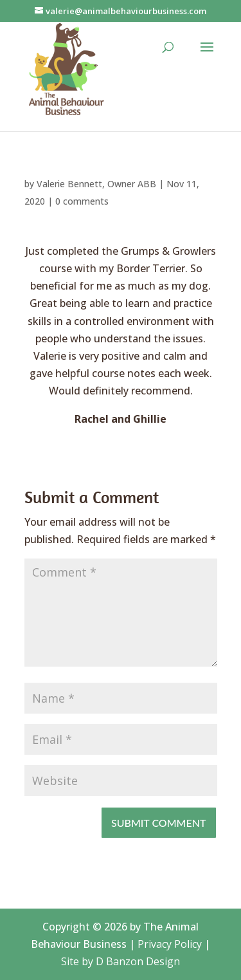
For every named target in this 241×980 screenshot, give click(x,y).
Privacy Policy (170, 944)
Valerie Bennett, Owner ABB (96, 184)
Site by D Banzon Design (121, 961)
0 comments (82, 201)
